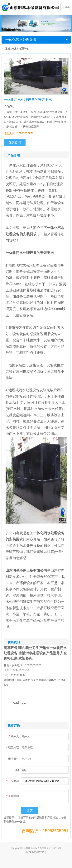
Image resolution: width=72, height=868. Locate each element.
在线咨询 (15, 142)
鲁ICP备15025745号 (36, 852)
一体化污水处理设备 (21, 40)
